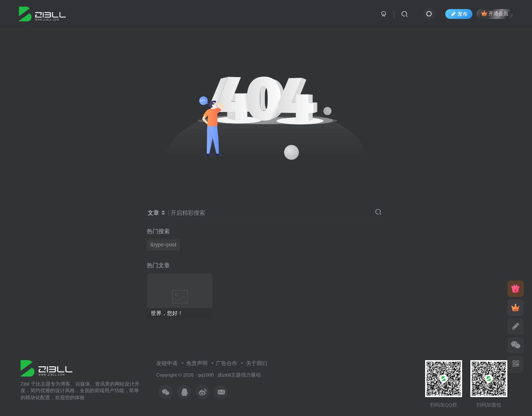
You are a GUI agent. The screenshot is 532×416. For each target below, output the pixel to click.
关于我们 (257, 363)
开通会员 (495, 13)
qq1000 (206, 375)
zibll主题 (232, 375)
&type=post (163, 245)
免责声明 (197, 363)
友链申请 (167, 363)
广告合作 (227, 363)
